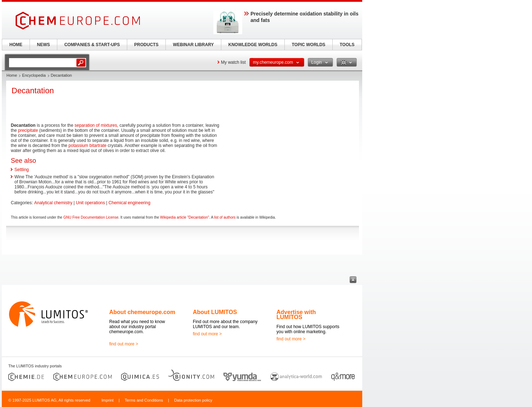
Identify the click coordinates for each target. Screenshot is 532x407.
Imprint (107, 400)
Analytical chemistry (53, 203)
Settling (22, 170)
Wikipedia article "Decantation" (185, 217)
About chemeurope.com (142, 312)
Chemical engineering (129, 203)
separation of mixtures (96, 125)
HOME (16, 45)
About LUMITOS (215, 312)
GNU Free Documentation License (91, 217)
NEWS (44, 45)
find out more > (124, 344)
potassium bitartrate (87, 146)
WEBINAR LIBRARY (194, 45)
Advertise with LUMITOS (296, 315)
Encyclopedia (34, 75)
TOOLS (347, 45)
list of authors (225, 217)
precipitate (28, 130)
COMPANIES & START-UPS (92, 45)
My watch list (233, 62)
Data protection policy (193, 400)
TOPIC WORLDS (308, 45)
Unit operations (91, 203)
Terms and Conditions (144, 400)
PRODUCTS (146, 45)
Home (12, 75)
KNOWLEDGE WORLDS (253, 45)
